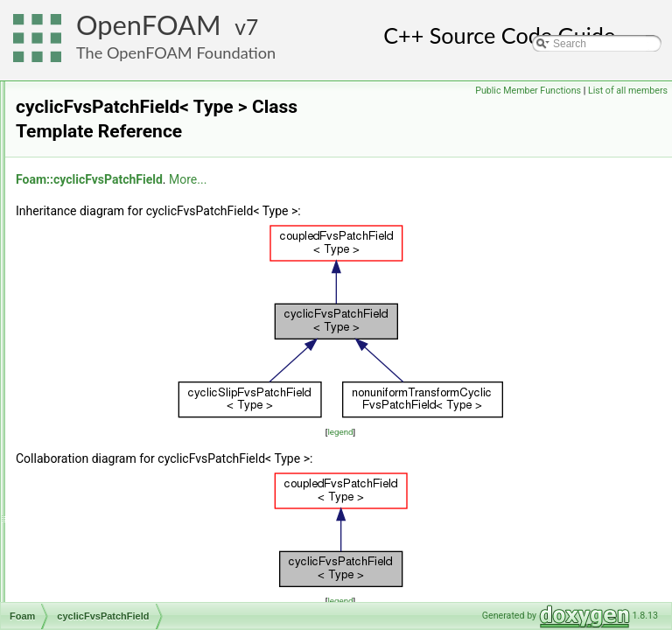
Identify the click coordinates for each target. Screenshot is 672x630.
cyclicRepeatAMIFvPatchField (141, 524)
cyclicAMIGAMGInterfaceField (142, 197)
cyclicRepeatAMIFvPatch (130, 505)
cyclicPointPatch (110, 447)
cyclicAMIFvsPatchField (127, 158)
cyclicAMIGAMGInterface (130, 178)
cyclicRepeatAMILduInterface (140, 601)
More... (406, 179)
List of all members (628, 91)
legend (449, 432)
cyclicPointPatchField (121, 466)
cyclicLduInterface (114, 409)
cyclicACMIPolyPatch (121, 101)
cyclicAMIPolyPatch (118, 293)
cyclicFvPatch (104, 312)
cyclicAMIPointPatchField (131, 274)
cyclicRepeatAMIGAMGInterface (147, 563)
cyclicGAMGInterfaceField (133, 389)
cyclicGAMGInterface (121, 370)
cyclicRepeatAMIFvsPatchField (144, 543)
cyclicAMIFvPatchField (125, 139)
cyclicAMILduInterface (123, 216)
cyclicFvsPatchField (118, 351)
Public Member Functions (528, 91)
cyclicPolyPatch (108, 486)
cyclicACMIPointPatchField (134, 81)
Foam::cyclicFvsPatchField (308, 179)
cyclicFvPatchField (115, 332)
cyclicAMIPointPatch (119, 255)
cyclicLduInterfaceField (125, 428)
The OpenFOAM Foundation (176, 52)
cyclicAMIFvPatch (113, 120)
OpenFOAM (149, 25)
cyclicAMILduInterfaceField (134, 235)
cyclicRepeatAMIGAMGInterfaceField (159, 582)
